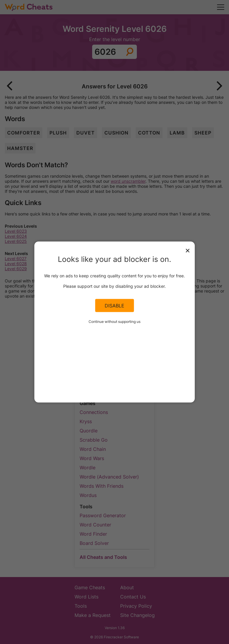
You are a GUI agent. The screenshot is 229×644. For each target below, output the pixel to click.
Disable (114, 305)
